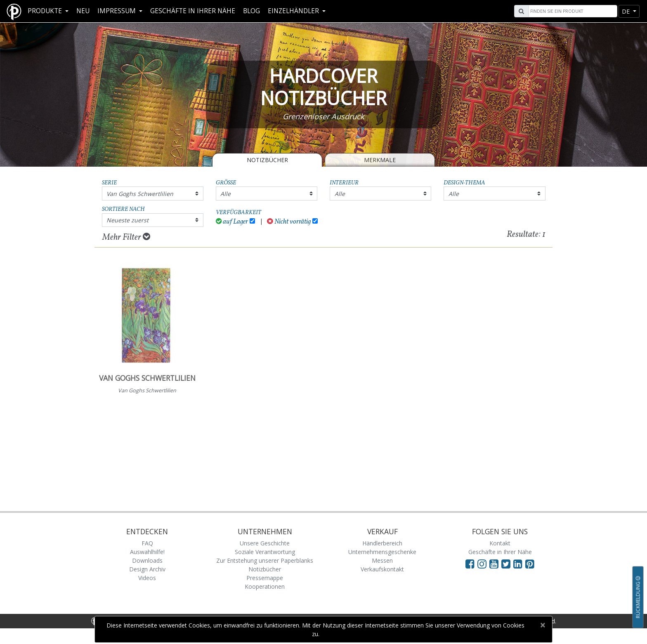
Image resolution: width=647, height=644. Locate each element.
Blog (251, 11)
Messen (382, 560)
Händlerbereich (382, 543)
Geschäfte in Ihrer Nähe (193, 11)
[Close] (542, 625)
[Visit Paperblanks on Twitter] (507, 564)
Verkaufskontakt (382, 569)
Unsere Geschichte (265, 543)
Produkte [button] (46, 11)
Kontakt (500, 543)
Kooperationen (265, 586)
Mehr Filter (126, 237)
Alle (226, 194)
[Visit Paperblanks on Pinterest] (530, 564)
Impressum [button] (117, 11)
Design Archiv (147, 569)
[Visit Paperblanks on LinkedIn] (519, 564)
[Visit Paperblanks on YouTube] (495, 564)
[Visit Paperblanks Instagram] (482, 564)
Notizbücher (267, 160)
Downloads (147, 560)
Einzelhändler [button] (294, 11)
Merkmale (380, 160)
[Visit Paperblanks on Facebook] (470, 564)
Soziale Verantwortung (265, 552)
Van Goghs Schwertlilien (140, 194)
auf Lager (232, 222)
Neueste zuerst (128, 220)
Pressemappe (265, 578)
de (627, 11)
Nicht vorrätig (289, 222)
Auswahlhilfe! (147, 552)
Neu (83, 11)
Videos (147, 578)
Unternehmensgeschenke (382, 552)
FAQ (147, 543)
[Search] (572, 11)
